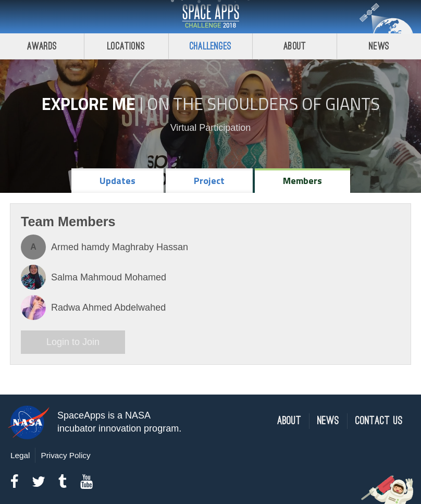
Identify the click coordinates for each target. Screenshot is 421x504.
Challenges (210, 46)
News (379, 46)
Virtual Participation (211, 128)
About (295, 46)
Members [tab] (302, 181)
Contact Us (379, 421)
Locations (126, 46)
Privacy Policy (65, 455)
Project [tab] (209, 181)
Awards (42, 46)
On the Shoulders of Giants (263, 104)
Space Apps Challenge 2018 (210, 17)
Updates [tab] (117, 181)
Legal (20, 455)
